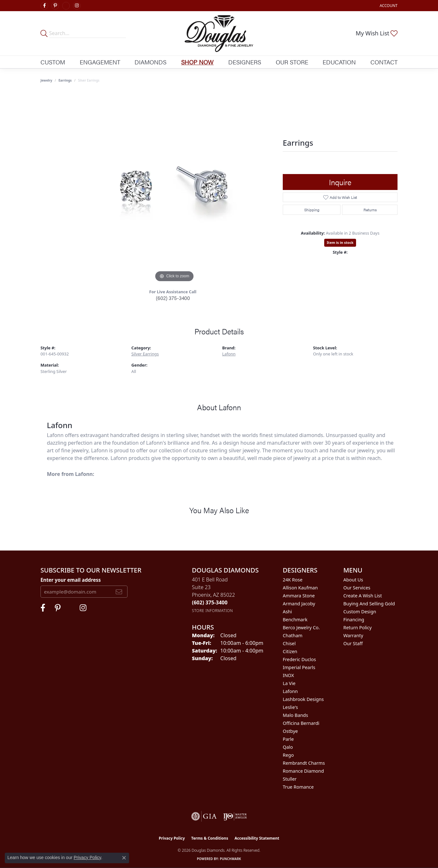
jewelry (46, 80)
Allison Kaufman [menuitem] (300, 588)
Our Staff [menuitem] (353, 643)
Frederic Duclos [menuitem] (299, 659)
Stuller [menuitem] (290, 779)
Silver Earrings (145, 354)
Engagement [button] (100, 62)
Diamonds (150, 62)
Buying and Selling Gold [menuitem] (369, 604)
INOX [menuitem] (288, 675)
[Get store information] (212, 611)
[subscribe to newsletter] (119, 592)
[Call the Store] (210, 602)
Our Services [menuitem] (357, 588)
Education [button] (339, 62)
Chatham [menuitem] (293, 635)
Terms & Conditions (210, 838)
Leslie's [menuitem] (290, 707)
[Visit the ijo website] (235, 816)
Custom (53, 62)
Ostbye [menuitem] (290, 731)
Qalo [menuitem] (288, 747)
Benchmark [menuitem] (295, 620)
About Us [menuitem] (353, 580)
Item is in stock (340, 242)
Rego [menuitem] (288, 755)
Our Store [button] (292, 62)
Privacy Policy (172, 838)
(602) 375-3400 (173, 298)
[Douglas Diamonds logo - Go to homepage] (219, 33)
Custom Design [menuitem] (360, 612)
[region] (174, 188)
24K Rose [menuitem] (293, 580)
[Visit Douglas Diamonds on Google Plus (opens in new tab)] (66, 6)
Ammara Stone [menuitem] (299, 596)
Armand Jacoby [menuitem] (299, 604)
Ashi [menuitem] (287, 612)
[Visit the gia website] (204, 816)
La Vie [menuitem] (289, 683)
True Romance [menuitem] (298, 787)
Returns (370, 210)
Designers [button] (245, 62)
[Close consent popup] (124, 858)
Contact (384, 62)
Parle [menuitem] (288, 739)
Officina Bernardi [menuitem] (301, 723)
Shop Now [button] (197, 62)
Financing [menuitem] (354, 620)
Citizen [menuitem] (290, 651)
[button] (388, 6)
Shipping (312, 210)
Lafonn (229, 354)
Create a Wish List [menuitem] (363, 596)
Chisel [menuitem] (289, 643)
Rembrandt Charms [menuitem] (304, 763)
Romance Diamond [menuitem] (303, 771)
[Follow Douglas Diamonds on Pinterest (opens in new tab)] (55, 6)
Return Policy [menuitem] (358, 627)
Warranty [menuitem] (353, 635)
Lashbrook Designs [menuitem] (303, 699)
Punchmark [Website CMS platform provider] (231, 859)
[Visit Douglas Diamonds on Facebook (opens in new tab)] (44, 6)
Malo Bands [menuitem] (295, 715)
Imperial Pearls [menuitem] (299, 667)
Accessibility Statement (257, 838)
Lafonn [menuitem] (290, 691)
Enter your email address (71, 580)
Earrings (65, 80)
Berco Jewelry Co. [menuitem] (301, 627)
